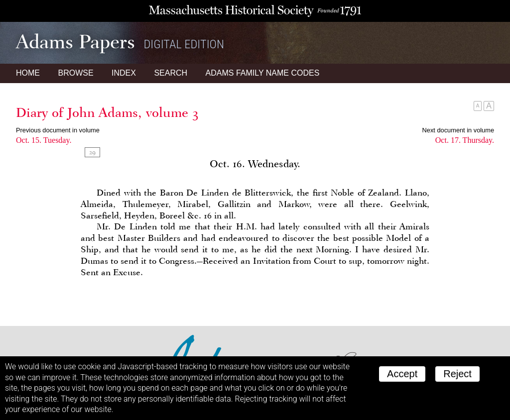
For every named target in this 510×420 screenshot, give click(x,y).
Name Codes (263, 73)
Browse (75, 73)
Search (171, 73)
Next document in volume (458, 130)
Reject (457, 374)
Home (28, 73)
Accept (402, 374)
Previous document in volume (58, 130)
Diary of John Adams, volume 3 (107, 112)
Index (124, 73)
